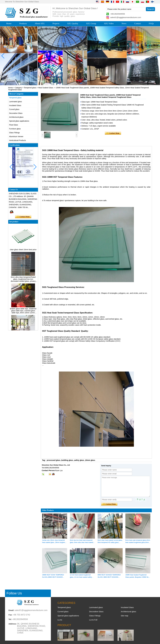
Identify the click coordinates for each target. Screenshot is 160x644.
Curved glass (14, 109)
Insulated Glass (15, 105)
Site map (124, 616)
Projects (56, 23)
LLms (60, 620)
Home (9, 23)
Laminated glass (15, 102)
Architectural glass (16, 117)
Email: (11, 610)
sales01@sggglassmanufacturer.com (126, 17)
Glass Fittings (14, 133)
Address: (13, 624)
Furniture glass (15, 129)
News (124, 23)
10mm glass (90, 460)
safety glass (79, 460)
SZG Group (91, 23)
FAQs (151, 23)
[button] (75, 83)
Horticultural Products (17, 140)
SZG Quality (73, 23)
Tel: (10, 619)
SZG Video (109, 23)
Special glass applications (19, 121)
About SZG (40, 23)
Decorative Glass (16, 113)
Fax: (10, 615)
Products (23, 23)
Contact (138, 23)
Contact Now (23, 217)
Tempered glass (30, 88)
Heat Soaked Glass (46, 88)
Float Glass (14, 125)
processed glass (53, 460)
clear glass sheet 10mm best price (23, 251)
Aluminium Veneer (16, 136)
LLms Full (93, 620)
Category (18, 88)
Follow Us (14, 593)
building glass (67, 460)
